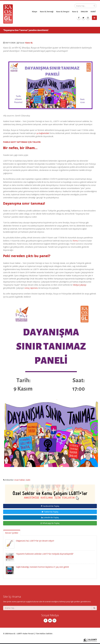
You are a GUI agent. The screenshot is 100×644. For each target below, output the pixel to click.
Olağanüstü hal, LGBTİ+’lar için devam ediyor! (35, 541)
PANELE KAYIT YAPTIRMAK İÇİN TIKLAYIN (22, 142)
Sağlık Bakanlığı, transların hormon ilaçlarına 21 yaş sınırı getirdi (42, 567)
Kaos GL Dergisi (63, 12)
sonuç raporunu (31, 288)
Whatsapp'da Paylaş (50, 523)
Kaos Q (75, 12)
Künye (35, 12)
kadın (28, 480)
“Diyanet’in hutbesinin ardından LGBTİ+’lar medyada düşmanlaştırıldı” (45, 554)
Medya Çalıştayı (80, 285)
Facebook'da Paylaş (50, 506)
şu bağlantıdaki (43, 133)
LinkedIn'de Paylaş (50, 517)
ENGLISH (84, 12)
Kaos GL (29, 43)
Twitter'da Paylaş (50, 512)
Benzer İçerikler (12, 533)
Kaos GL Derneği (47, 12)
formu (75, 241)
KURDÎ (93, 12)
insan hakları (20, 480)
